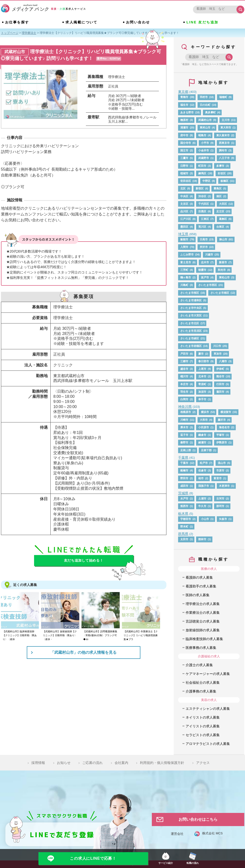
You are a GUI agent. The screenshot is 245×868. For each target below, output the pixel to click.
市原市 (220, 470)
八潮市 (223, 361)
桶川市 (184, 376)
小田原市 (204, 427)
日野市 (184, 166)
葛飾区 (223, 219)
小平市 (205, 143)
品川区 (184, 211)
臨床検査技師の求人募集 (204, 639)
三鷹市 (184, 158)
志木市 (205, 262)
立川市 (226, 120)
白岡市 (184, 399)
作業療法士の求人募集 (203, 613)
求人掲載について (82, 22)
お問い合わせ (138, 22)
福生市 (184, 105)
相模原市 (186, 412)
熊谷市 (220, 376)
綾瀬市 (202, 442)
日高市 (204, 239)
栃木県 (183, 514)
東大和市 (226, 127)
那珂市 (220, 506)
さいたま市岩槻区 (191, 346)
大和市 (204, 420)
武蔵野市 (204, 158)
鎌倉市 (202, 435)
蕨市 (201, 354)
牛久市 (202, 506)
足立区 (220, 211)
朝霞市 (202, 270)
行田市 (220, 384)
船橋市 (184, 470)
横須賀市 (226, 412)
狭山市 (223, 239)
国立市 (184, 150)
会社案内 (121, 763)
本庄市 (184, 384)
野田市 (184, 478)
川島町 (184, 285)
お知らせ (64, 763)
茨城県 (183, 493)
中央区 (184, 196)
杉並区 (222, 173)
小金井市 (204, 150)
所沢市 (204, 247)
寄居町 (202, 384)
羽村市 (204, 97)
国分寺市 (186, 143)
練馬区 (202, 173)
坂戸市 (205, 277)
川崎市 (184, 420)
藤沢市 (222, 420)
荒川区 (202, 227)
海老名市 (224, 427)
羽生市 (184, 392)
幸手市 (202, 399)
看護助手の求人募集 (201, 586)
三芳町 (184, 270)
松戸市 (204, 463)
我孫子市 (204, 486)
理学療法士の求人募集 (203, 604)
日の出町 (205, 105)
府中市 (184, 135)
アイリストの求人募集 (203, 726)
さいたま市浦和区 (191, 300)
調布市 (223, 150)
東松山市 (224, 277)
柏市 (201, 478)
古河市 (220, 498)
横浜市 (205, 412)
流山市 (222, 463)
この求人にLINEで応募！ (93, 858)
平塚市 (220, 435)
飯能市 (184, 239)
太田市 (184, 539)
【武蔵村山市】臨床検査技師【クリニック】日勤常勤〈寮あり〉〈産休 (20, 635)
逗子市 (184, 435)
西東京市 (224, 143)
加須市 (202, 392)
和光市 (222, 270)
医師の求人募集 (198, 595)
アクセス (203, 763)
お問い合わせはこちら (198, 819)
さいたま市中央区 (191, 308)
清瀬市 (184, 127)
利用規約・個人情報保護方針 (162, 763)
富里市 (218, 478)
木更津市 (224, 486)
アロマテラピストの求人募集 (208, 744)
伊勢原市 (222, 442)
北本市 (202, 376)
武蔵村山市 (205, 120)
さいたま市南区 (220, 293)
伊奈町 (220, 369)
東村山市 (205, 127)
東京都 (183, 92)
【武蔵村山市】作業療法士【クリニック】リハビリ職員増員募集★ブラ (141, 635)
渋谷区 (202, 196)
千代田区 (204, 204)
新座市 (223, 262)
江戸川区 (186, 219)
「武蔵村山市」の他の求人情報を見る (83, 652)
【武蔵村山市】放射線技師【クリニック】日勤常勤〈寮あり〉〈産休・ (60, 635)
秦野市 (184, 442)
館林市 (202, 539)
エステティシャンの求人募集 (208, 709)
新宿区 (200, 188)
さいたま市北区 (190, 323)
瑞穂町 (223, 97)
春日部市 (204, 361)
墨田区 (184, 227)
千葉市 (184, 463)
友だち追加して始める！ (84, 560)
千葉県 (183, 458)
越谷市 (184, 369)
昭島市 (202, 135)
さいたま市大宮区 (191, 315)
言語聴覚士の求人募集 (203, 621)
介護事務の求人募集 (201, 691)
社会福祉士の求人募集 (203, 683)
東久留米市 (223, 135)
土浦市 (202, 498)
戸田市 (184, 354)
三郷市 (184, 361)
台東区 (220, 227)
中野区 (206, 181)
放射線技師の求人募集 (203, 630)
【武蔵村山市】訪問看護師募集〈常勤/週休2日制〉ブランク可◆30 (100, 635)
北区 (183, 188)
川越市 (209, 254)
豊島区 (218, 188)
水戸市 (184, 498)
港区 (219, 196)
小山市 (205, 519)
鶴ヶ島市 (186, 277)
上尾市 (202, 369)
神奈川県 (185, 407)
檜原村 (184, 120)
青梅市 (184, 97)
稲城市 (184, 173)
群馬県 (183, 534)
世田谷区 (186, 181)
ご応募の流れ (92, 763)
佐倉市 (202, 470)
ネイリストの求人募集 (203, 717)
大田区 (223, 204)
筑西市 (184, 506)
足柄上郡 (186, 450)
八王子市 (224, 158)
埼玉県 (183, 234)
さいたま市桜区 (190, 293)
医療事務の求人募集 (201, 648)
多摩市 (220, 166)
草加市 (218, 354)
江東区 (205, 219)
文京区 (184, 204)
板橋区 (224, 181)
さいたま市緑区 (190, 338)
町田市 (202, 166)
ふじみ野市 (187, 254)
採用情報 (38, 763)
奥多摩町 (210, 112)
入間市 (184, 247)
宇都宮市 (186, 519)
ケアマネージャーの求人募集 (208, 674)
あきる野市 (187, 112)
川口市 (217, 346)
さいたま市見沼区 (191, 331)
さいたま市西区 (208, 285)
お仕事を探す (17, 22)
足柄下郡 (206, 450)
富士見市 (186, 262)
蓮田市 (220, 392)
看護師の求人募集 (199, 577)
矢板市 (223, 519)
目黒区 (202, 211)
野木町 (184, 527)
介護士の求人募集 (199, 665)
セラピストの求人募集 (203, 735)
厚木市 (184, 427)
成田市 (184, 486)
